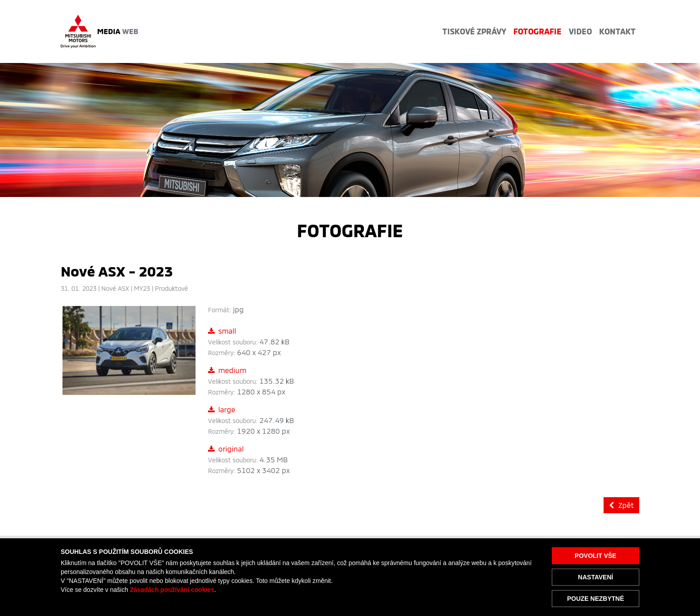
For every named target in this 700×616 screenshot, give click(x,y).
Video (580, 31)
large (222, 409)
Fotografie (537, 31)
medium (227, 370)
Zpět (621, 505)
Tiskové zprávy (474, 31)
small (222, 331)
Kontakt (617, 31)
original (226, 449)
